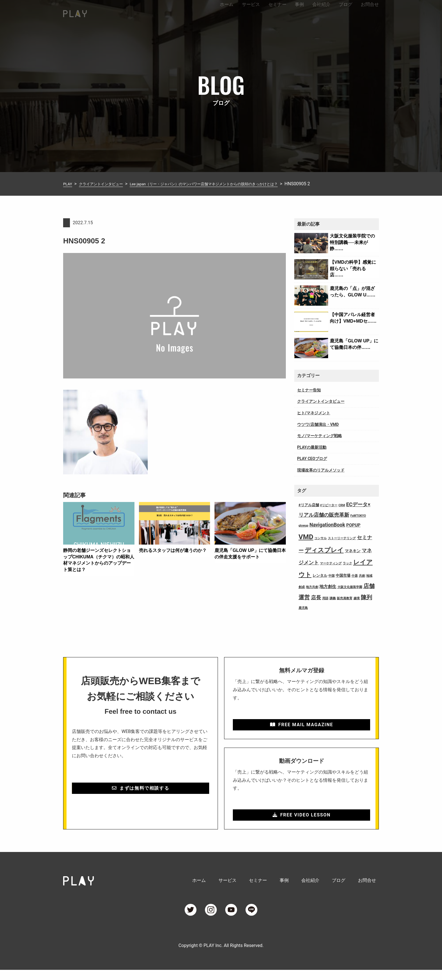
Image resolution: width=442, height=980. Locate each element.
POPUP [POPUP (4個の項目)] (353, 525)
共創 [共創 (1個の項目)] (362, 576)
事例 (299, 12)
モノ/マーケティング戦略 (320, 436)
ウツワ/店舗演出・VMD (318, 424)
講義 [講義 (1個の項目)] (333, 598)
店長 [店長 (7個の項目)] (316, 598)
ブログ (346, 12)
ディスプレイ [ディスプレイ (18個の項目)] (324, 550)
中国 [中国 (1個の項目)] (331, 576)
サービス (251, 12)
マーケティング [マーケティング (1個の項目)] (331, 563)
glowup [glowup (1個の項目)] (303, 526)
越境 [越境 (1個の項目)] (357, 598)
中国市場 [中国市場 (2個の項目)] (343, 575)
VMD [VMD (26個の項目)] (306, 537)
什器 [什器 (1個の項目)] (355, 576)
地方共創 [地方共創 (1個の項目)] (312, 587)
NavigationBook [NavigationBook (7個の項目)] (327, 525)
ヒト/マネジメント (314, 413)
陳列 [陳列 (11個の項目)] (366, 597)
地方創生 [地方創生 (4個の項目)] (328, 587)
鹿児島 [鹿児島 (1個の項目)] (303, 608)
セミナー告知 (309, 390)
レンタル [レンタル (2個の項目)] (320, 575)
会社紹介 (321, 12)
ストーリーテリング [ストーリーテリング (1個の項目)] (342, 538)
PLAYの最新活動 (312, 447)
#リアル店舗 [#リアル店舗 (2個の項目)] (309, 505)
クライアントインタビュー (321, 401)
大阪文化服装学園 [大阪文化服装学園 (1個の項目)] (350, 587)
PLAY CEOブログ (312, 459)
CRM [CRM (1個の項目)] (342, 505)
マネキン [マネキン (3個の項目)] (353, 551)
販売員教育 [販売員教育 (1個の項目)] (345, 598)
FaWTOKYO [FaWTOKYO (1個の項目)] (358, 516)
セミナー (277, 12)
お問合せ (370, 12)
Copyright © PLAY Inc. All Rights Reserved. (221, 956)
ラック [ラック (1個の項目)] (347, 563)
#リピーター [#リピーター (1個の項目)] (329, 505)
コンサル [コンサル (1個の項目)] (321, 538)
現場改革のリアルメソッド (321, 470)
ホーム (227, 12)
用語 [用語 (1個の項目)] (325, 598)
